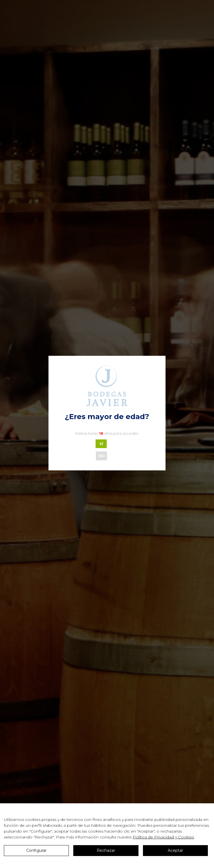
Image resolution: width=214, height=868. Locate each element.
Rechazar (106, 850)
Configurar (36, 850)
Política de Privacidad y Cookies (163, 837)
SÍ (101, 444)
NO (102, 456)
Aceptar (175, 850)
